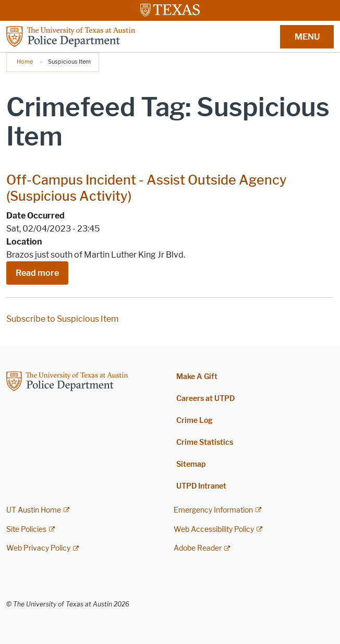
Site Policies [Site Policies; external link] (26, 530)
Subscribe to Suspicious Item (63, 319)
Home (25, 62)
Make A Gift (197, 377)
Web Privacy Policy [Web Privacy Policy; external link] (38, 548)
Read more (37, 273)
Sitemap (191, 464)
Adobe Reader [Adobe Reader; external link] (198, 548)
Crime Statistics (205, 442)
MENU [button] (307, 37)
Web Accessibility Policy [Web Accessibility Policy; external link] (214, 530)
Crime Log (195, 421)
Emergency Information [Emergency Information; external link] (213, 510)
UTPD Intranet (201, 486)
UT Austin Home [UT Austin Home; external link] (34, 510)
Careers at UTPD (205, 399)
